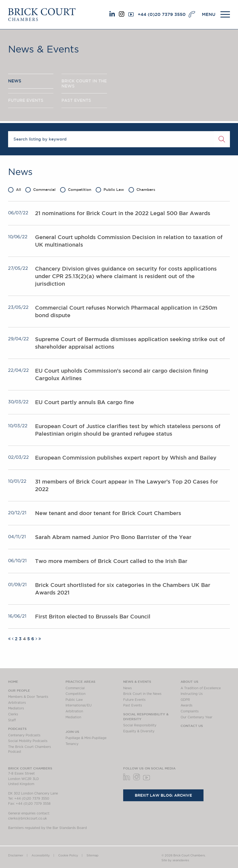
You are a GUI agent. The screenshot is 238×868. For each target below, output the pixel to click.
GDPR (185, 700)
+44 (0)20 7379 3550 (162, 14)
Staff (12, 720)
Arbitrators (17, 703)
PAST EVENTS (76, 101)
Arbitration (74, 711)
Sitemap (92, 855)
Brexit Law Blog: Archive (163, 795)
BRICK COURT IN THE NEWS (84, 83)
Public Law (110, 190)
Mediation (73, 717)
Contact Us (192, 726)
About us (189, 681)
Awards (187, 705)
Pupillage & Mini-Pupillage (86, 738)
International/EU (79, 705)
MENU (209, 14)
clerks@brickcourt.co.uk (27, 818)
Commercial (40, 190)
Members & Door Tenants (28, 697)
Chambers (142, 190)
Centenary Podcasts (24, 735)
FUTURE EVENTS (26, 101)
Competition (76, 190)
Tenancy (72, 744)
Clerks (13, 714)
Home (13, 681)
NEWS (15, 81)
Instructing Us (192, 694)
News (127, 688)
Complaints (190, 711)
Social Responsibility (140, 725)
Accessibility (41, 855)
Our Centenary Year (196, 717)
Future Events (134, 700)
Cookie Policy (68, 855)
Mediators (16, 708)
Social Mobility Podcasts (28, 741)
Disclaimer (16, 855)
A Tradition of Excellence (201, 688)
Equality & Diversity (139, 731)
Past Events (133, 705)
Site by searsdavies (175, 860)
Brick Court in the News (142, 694)
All (15, 190)
